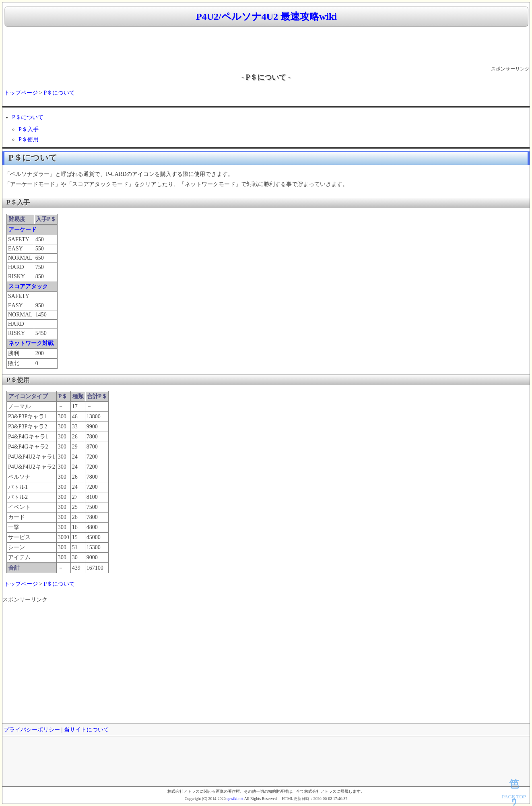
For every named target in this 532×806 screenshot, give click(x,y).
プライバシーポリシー (32, 730)
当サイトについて (87, 730)
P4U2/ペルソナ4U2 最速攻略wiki (266, 17)
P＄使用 (29, 139)
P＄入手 (29, 129)
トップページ (21, 93)
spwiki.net (235, 799)
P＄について (59, 93)
